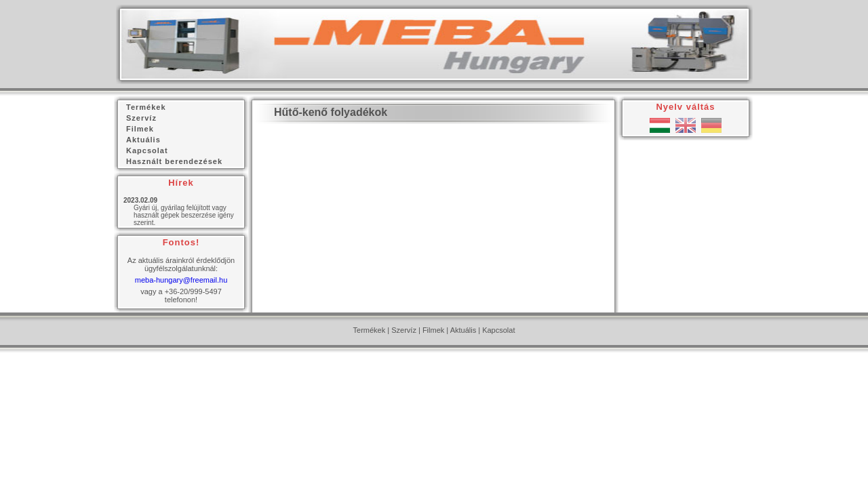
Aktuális (463, 330)
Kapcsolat (498, 330)
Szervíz (404, 330)
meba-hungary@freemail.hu (181, 280)
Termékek (370, 330)
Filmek (433, 330)
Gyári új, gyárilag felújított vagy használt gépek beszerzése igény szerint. (184, 215)
